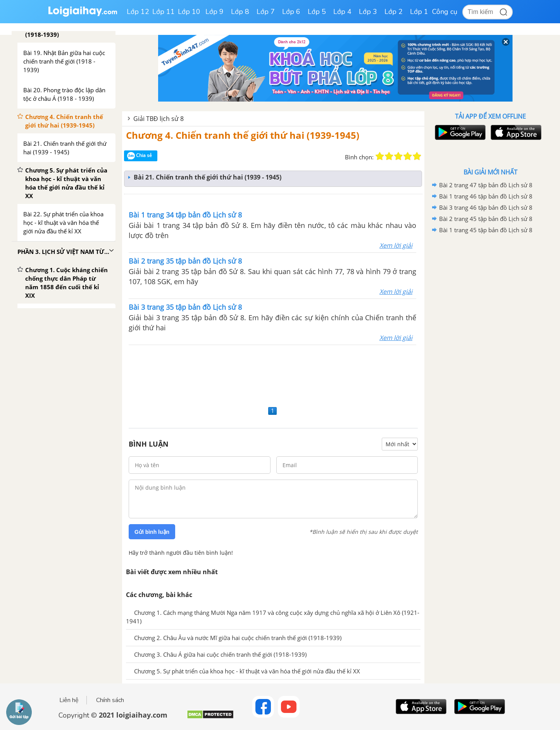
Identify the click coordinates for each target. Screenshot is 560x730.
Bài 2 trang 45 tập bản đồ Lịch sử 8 (486, 219)
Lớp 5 (317, 12)
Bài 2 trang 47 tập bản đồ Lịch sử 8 (486, 185)
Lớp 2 (394, 12)
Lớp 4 (342, 12)
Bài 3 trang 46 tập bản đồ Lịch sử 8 (486, 207)
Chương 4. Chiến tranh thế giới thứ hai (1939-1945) (243, 135)
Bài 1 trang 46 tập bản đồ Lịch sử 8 (486, 196)
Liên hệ (69, 700)
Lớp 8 (240, 12)
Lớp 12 (138, 12)
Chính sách (110, 700)
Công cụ (445, 12)
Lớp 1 (419, 12)
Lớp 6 (291, 12)
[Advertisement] (273, 374)
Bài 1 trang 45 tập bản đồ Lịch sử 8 (486, 230)
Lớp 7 (266, 12)
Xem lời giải (396, 245)
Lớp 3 (368, 12)
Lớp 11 (164, 12)
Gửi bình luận (152, 532)
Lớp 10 (189, 12)
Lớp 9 (215, 12)
